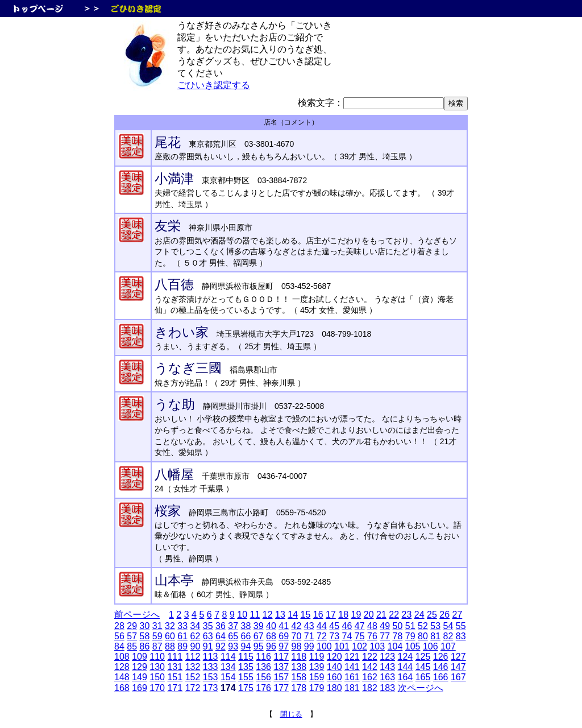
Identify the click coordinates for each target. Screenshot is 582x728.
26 (444, 615)
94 (246, 646)
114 (228, 657)
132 (193, 667)
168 (122, 688)
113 (211, 657)
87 (157, 646)
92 (221, 646)
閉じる (291, 714)
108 (122, 657)
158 (299, 677)
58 (145, 636)
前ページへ (137, 615)
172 (193, 688)
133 (211, 667)
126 (441, 657)
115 (246, 657)
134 (228, 667)
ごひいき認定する (214, 85)
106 (431, 646)
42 (297, 626)
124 (406, 657)
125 (423, 657)
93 (233, 646)
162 (370, 677)
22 (394, 615)
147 (458, 667)
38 (246, 626)
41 (284, 626)
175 (246, 688)
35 (208, 626)
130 (157, 667)
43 (309, 626)
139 (317, 667)
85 (132, 646)
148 (122, 677)
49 (385, 626)
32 (170, 626)
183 (387, 688)
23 (406, 615)
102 (359, 646)
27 (457, 615)
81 (435, 636)
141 (352, 667)
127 (458, 657)
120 (334, 657)
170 (157, 688)
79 (410, 636)
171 (175, 688)
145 (423, 667)
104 (395, 646)
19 (356, 615)
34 (196, 626)
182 (370, 688)
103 (377, 646)
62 (196, 636)
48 (372, 626)
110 (157, 657)
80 (423, 636)
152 (193, 677)
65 (233, 636)
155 (246, 677)
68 (271, 636)
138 (299, 667)
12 (268, 615)
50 (398, 626)
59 (157, 636)
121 (352, 657)
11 (255, 615)
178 (299, 688)
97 (284, 646)
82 (448, 636)
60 (170, 636)
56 (119, 636)
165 (423, 677)
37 (233, 626)
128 (122, 667)
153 (211, 677)
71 (309, 636)
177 (281, 688)
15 (305, 615)
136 (263, 667)
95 (259, 646)
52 (423, 626)
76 (372, 636)
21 (381, 615)
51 (410, 626)
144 (406, 667)
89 (182, 646)
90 (196, 646)
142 (370, 667)
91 (208, 646)
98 (297, 646)
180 (334, 688)
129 (140, 667)
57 (132, 636)
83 (461, 636)
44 (322, 626)
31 (157, 626)
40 (271, 626)
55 (461, 626)
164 (406, 677)
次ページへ (421, 688)
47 (360, 626)
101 (342, 646)
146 (441, 667)
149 (140, 677)
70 (297, 636)
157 (281, 677)
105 (413, 646)
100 (324, 646)
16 (318, 615)
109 (140, 657)
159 (317, 677)
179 (317, 688)
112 (193, 657)
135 (246, 667)
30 (145, 626)
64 (221, 636)
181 (352, 688)
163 (387, 677)
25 (432, 615)
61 (182, 636)
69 (284, 636)
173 (211, 688)
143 (387, 667)
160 (334, 677)
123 (387, 657)
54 (448, 626)
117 (281, 657)
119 (317, 657)
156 (263, 677)
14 (293, 615)
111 (175, 657)
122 (370, 657)
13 (280, 615)
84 (119, 646)
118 (299, 657)
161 (352, 677)
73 (334, 636)
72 (322, 636)
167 (458, 677)
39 (259, 626)
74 (347, 636)
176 (263, 688)
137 (281, 667)
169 (140, 688)
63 (208, 636)
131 (175, 667)
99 (309, 646)
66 (246, 636)
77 (385, 636)
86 (145, 646)
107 (448, 646)
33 (182, 626)
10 (242, 615)
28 (119, 626)
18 (343, 615)
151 (175, 677)
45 (334, 626)
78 (398, 636)
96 (271, 646)
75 (360, 636)
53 (435, 626)
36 (221, 626)
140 (334, 667)
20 (369, 615)
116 (263, 657)
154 (228, 677)
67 (259, 636)
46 (347, 626)
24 (419, 615)
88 (170, 646)
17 (331, 615)
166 (441, 677)
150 (157, 677)
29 (132, 626)
